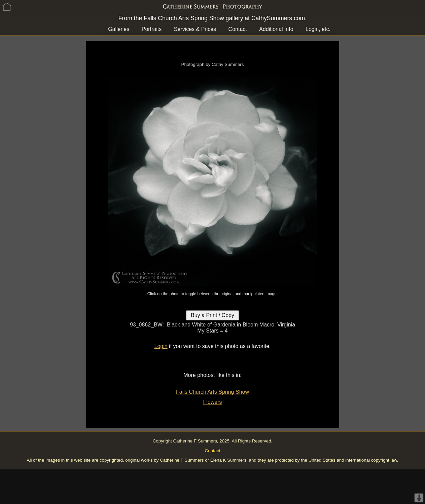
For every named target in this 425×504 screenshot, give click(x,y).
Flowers (212, 402)
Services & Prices (195, 29)
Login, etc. (318, 29)
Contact (238, 29)
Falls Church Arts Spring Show (212, 392)
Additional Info (276, 29)
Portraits (152, 29)
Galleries (119, 29)
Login (161, 346)
